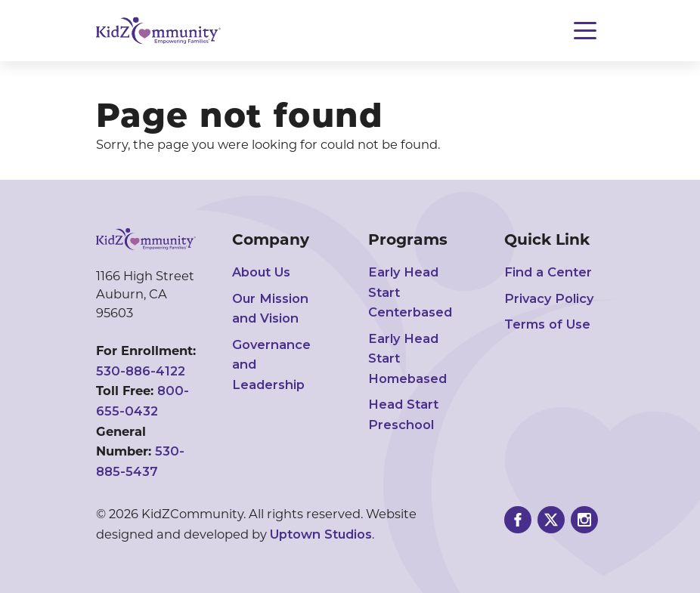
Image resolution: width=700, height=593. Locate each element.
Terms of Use (547, 324)
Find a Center (548, 272)
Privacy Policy (549, 298)
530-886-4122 (141, 371)
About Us (261, 272)
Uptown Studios (321, 534)
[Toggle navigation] (585, 31)
